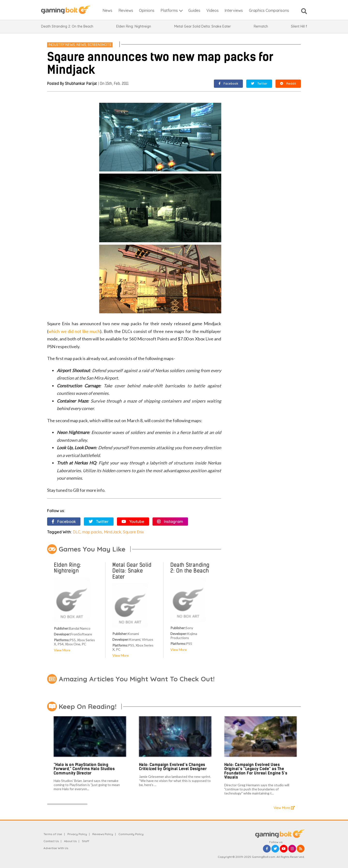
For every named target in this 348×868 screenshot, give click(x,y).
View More (62, 650)
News (81, 45)
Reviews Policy (103, 834)
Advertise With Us (56, 848)
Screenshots (99, 45)
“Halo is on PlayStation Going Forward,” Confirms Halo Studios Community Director (84, 769)
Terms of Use (53, 834)
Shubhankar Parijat (81, 84)
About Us (70, 841)
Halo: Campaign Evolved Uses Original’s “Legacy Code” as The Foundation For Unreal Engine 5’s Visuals (256, 771)
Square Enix (133, 532)
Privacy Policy (77, 834)
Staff (86, 841)
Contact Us (51, 841)
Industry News (62, 45)
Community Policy (131, 834)
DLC (76, 532)
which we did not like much (74, 331)
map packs (92, 532)
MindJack (112, 532)
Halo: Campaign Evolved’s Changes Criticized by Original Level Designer (173, 767)
